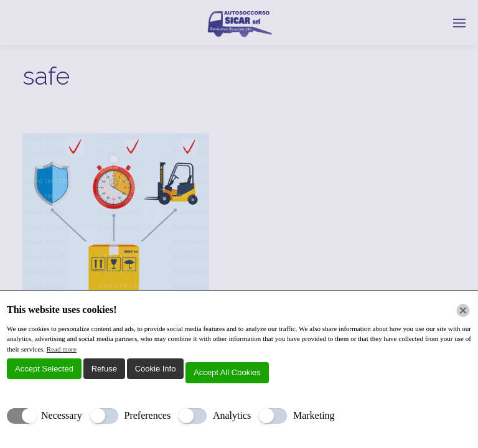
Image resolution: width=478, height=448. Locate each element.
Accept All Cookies (227, 372)
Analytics (232, 415)
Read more (62, 349)
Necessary (62, 415)
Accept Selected (44, 369)
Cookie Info (156, 369)
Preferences (148, 415)
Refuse (104, 369)
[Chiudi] (463, 310)
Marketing (314, 415)
